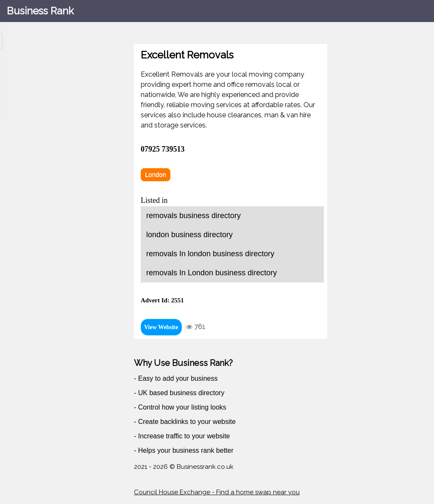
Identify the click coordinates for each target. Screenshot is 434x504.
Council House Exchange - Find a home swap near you (217, 492)
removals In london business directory (210, 254)
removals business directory (193, 216)
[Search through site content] (55, 41)
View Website (161, 327)
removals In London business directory (211, 273)
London (156, 174)
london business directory (189, 235)
